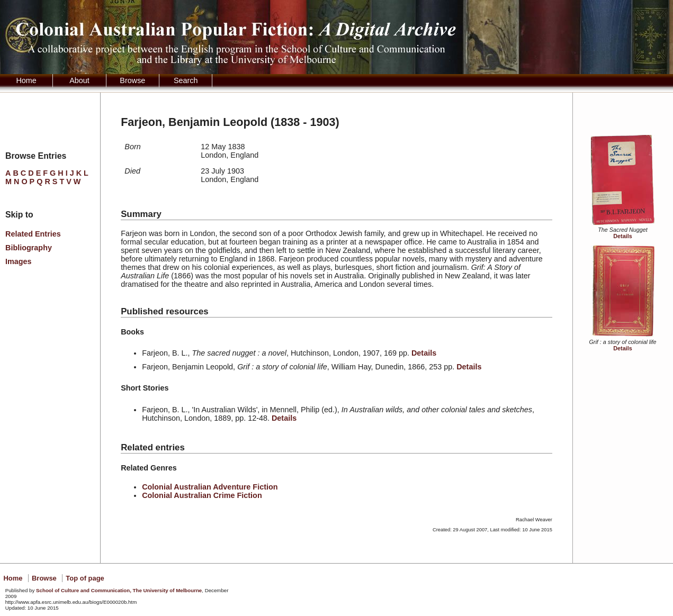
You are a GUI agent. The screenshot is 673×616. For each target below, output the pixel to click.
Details (622, 236)
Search (186, 80)
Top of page (85, 578)
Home (26, 80)
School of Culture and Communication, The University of (119, 590)
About (79, 80)
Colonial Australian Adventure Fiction (210, 487)
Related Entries (33, 234)
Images (19, 261)
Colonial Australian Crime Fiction (202, 495)
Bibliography (29, 248)
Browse (132, 80)
